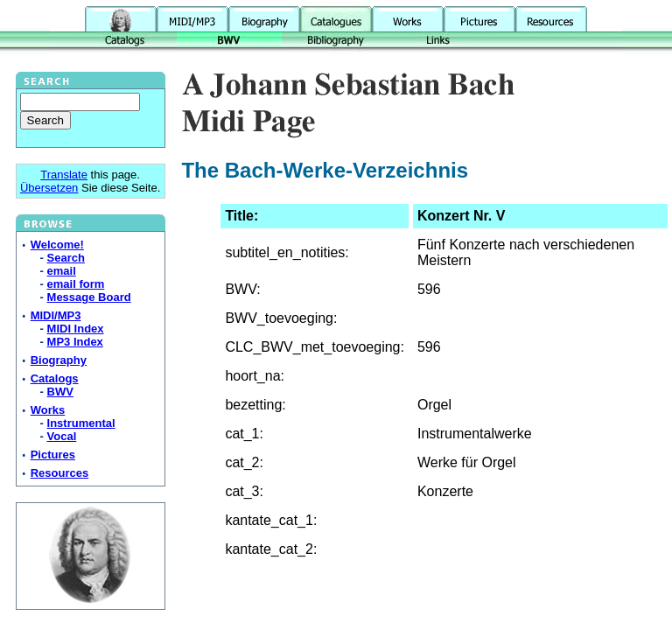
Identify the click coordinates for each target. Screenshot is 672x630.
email (62, 271)
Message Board (89, 297)
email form (76, 284)
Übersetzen (49, 188)
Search (66, 258)
